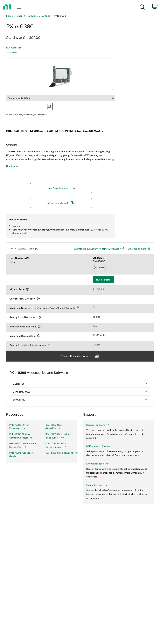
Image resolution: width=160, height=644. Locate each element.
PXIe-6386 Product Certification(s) (56, 445)
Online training (97, 485)
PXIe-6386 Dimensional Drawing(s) (23, 445)
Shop (20, 16)
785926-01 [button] (11, 52)
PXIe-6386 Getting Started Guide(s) (21, 436)
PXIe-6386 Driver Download (19, 426)
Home (10, 16)
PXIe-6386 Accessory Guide (22, 454)
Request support (98, 425)
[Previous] (43, 107)
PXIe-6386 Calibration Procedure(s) (57, 436)
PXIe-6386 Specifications (59, 453)
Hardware (32, 16)
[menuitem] (142, 8)
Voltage (46, 16)
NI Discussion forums (101, 446)
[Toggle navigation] (24, 7)
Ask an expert (137, 249)
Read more (12, 166)
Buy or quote (103, 279)
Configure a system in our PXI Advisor (97, 249)
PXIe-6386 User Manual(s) (54, 426)
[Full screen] (112, 91)
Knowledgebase (97, 464)
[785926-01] (49, 107)
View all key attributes (80, 356)
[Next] (79, 107)
